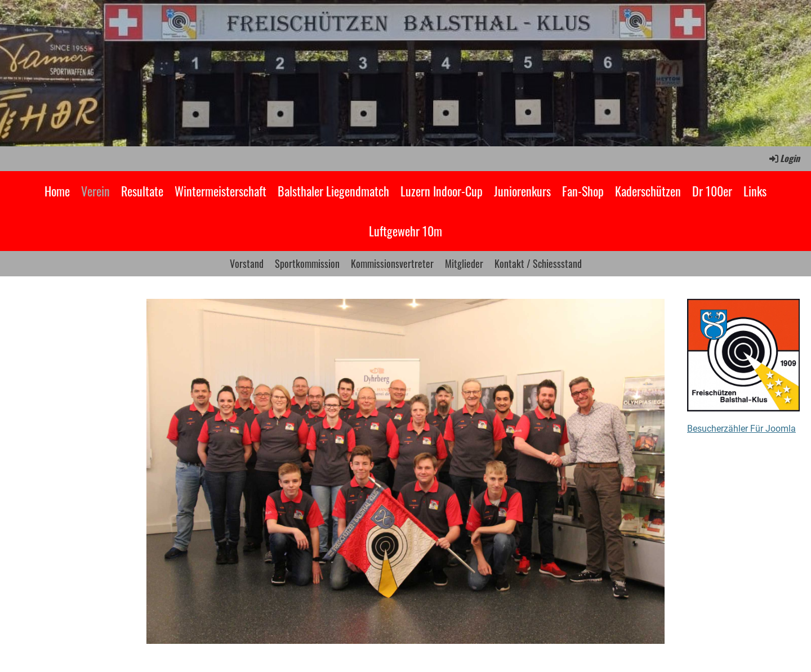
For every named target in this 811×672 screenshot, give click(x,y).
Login (784, 158)
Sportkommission (307, 263)
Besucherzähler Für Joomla (741, 429)
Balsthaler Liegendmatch (333, 191)
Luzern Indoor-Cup (442, 191)
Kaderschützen (648, 191)
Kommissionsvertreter (392, 263)
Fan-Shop (583, 191)
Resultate (142, 191)
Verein (95, 191)
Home (57, 191)
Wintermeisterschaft (220, 191)
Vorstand (247, 263)
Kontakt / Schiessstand (538, 263)
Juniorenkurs (522, 191)
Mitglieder (464, 263)
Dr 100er (712, 191)
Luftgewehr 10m (405, 231)
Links (755, 191)
